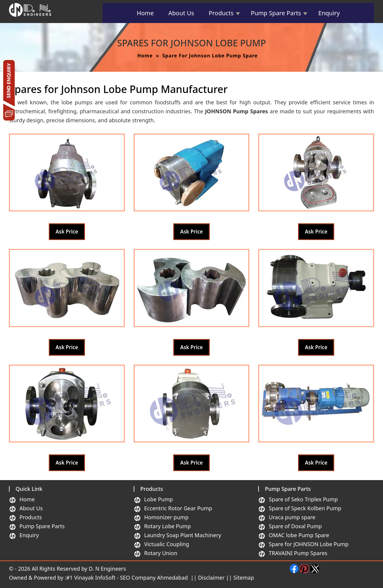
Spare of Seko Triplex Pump (303, 499)
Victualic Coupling (167, 544)
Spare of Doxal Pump (295, 526)
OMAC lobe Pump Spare (299, 535)
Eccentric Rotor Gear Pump (178, 508)
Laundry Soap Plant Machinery (183, 535)
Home (145, 13)
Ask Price (67, 232)
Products (221, 13)
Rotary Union (161, 553)
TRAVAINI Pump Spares (298, 553)
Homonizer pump (167, 517)
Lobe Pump (159, 499)
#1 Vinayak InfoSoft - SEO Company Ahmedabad (128, 578)
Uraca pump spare (292, 517)
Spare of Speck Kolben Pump (305, 508)
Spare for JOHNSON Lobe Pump (309, 544)
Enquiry (329, 13)
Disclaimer (211, 578)
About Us (181, 13)
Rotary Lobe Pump (168, 526)
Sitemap (244, 578)
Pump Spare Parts (276, 13)
